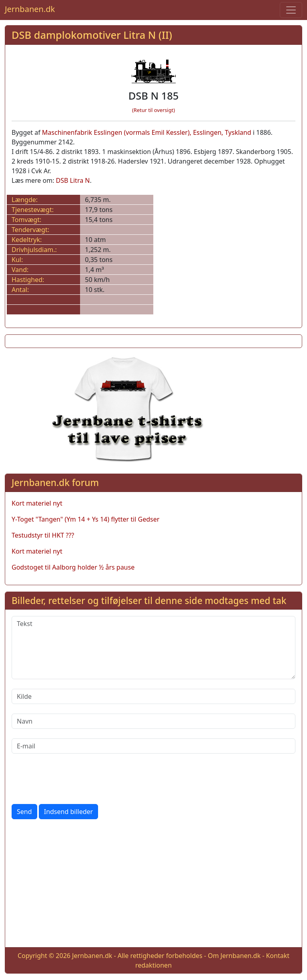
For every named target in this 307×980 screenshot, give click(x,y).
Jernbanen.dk (30, 9)
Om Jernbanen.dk (234, 956)
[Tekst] (153, 648)
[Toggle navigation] (291, 10)
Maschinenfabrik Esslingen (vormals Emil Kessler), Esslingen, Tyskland (147, 132)
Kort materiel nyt (37, 503)
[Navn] (153, 721)
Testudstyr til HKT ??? (43, 535)
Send (24, 812)
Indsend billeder (68, 812)
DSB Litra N (73, 180)
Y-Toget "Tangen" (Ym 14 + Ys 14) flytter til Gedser (85, 519)
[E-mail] (153, 746)
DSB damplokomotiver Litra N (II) (92, 35)
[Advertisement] (153, 885)
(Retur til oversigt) (153, 110)
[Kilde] (153, 696)
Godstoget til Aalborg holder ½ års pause (73, 567)
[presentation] (72, 779)
